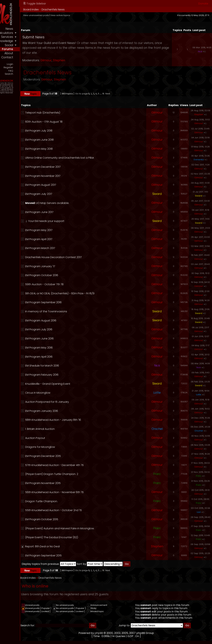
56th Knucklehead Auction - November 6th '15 (81, 492)
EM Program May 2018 (66, 149)
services (34, 37)
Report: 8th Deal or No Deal (69, 546)
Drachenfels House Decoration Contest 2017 (80, 257)
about (35, 53)
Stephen (86, 60)
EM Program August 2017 (67, 185)
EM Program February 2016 (68, 375)
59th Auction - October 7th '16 (71, 284)
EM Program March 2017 (67, 248)
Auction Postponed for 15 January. (74, 402)
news (36, 29)
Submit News (60, 37)
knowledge (32, 41)
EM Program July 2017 (65, 194)
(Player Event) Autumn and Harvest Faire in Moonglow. (86, 528)
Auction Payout (62, 438)
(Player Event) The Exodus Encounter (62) (78, 537)
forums (34, 49)
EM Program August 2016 (67, 321)
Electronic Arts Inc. (27, 86)
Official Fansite (25, 83)
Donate (203, 4)
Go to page (108, 94)
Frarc (157, 474)
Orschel (157, 429)
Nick (200, 51)
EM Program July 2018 (65, 131)
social (36, 45)
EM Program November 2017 (69, 176)
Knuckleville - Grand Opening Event (74, 384)
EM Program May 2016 (66, 348)
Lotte (157, 393)
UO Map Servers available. (79, 203)
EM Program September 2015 (70, 556)
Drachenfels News (80, 10)
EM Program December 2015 (70, 456)
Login (37, 64)
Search (36, 74)
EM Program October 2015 (68, 519)
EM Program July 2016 (65, 329)
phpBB (112, 633)
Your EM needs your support (73, 221)
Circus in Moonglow (64, 393)
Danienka (199, 160)
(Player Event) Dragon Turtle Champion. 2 (78, 474)
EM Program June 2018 (66, 140)
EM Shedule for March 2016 (69, 366)
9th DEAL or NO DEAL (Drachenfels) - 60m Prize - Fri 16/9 (86, 293)
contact (34, 57)
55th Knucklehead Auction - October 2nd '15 (80, 510)
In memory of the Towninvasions (73, 311)
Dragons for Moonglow (67, 447)
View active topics (87, 15)
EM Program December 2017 (70, 167)
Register (35, 67)
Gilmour (73, 60)
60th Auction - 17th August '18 (70, 122)
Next (134, 94)
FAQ (37, 71)
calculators (32, 33)
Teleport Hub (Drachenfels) (69, 113)
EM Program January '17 (67, 266)
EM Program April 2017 (65, 239)
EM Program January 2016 (68, 411)
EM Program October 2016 (68, 275)
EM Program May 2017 (66, 230)
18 (130, 94)
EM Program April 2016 (66, 357)
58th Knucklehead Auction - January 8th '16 (80, 420)
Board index (58, 10)
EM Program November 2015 (70, 483)
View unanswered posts (63, 15)
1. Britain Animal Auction (67, 429)
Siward (157, 194)
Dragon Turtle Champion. (68, 501)
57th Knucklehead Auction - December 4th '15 (81, 465)
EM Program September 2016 (70, 302)
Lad (199, 512)
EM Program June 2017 (66, 212)
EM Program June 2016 (66, 339)
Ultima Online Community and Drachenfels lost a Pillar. (86, 158)
